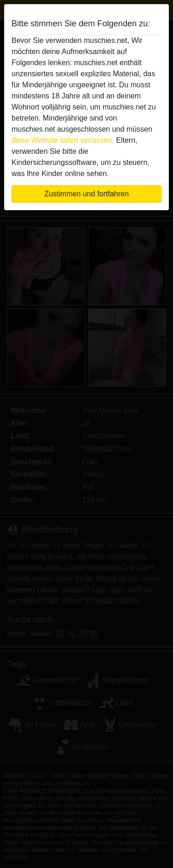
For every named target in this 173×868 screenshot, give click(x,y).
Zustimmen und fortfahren (86, 194)
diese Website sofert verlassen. (63, 140)
